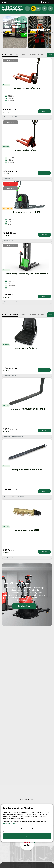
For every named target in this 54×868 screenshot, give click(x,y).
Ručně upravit (27, 829)
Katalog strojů (24, 606)
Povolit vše (27, 836)
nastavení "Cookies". (10, 823)
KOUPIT (44, 111)
